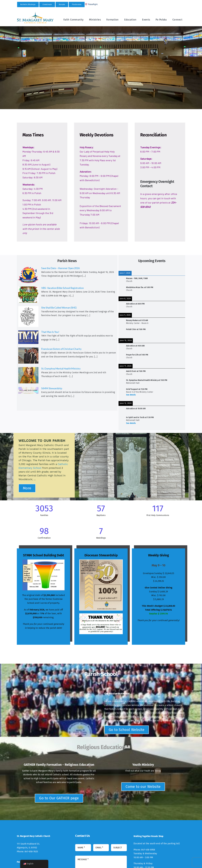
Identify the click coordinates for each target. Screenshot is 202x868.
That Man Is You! (50, 332)
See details (131, 395)
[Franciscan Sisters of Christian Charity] (28, 356)
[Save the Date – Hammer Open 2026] (28, 275)
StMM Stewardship (52, 388)
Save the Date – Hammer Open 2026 (60, 268)
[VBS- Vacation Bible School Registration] (28, 295)
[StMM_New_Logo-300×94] (35, 13)
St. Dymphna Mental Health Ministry (61, 368)
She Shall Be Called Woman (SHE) (59, 308)
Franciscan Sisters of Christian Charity (61, 349)
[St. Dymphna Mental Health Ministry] (28, 375)
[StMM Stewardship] (28, 390)
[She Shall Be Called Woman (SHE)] (28, 316)
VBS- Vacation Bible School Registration (62, 288)
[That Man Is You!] (28, 337)
